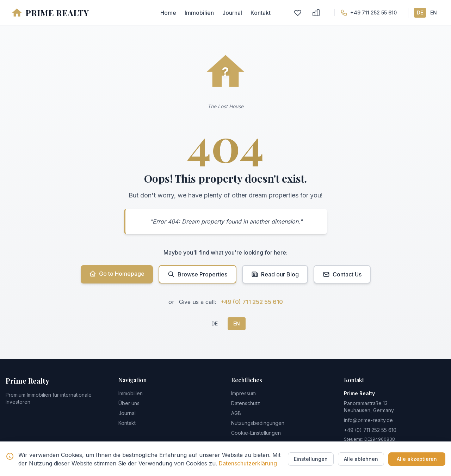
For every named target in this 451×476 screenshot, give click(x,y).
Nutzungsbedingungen (258, 423)
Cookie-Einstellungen (256, 433)
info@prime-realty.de (368, 420)
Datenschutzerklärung (248, 463)
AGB (236, 413)
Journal (232, 13)
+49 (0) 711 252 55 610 (252, 302)
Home (168, 13)
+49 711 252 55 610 (373, 13)
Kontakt (261, 13)
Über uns (129, 403)
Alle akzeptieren (417, 459)
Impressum (243, 393)
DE (420, 13)
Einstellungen (311, 459)
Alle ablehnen (361, 459)
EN (434, 13)
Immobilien (199, 13)
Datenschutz (246, 403)
